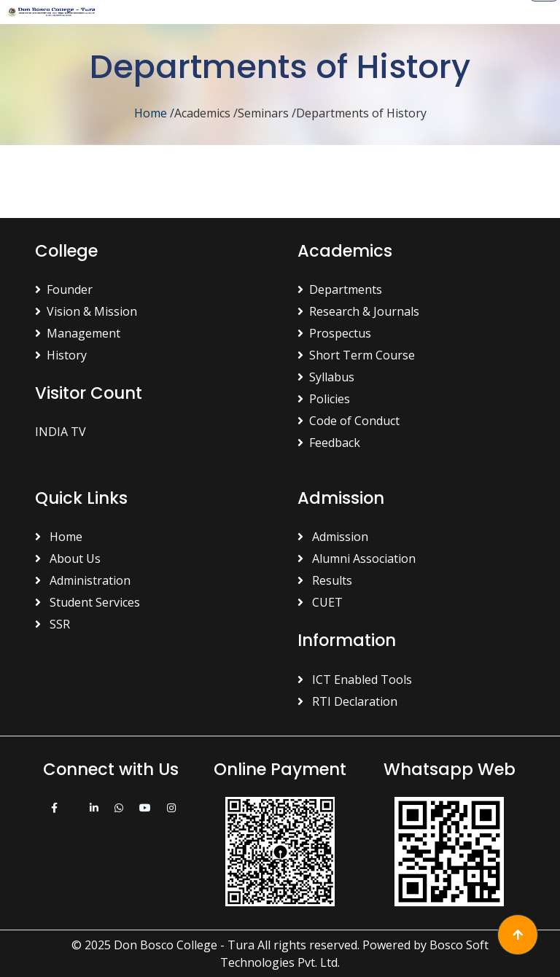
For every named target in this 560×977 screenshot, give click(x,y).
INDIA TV (61, 432)
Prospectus (334, 333)
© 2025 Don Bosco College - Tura (163, 945)
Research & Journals (358, 311)
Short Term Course (356, 355)
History (61, 355)
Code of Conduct (349, 421)
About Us (68, 558)
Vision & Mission (86, 311)
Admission (333, 537)
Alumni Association (357, 558)
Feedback (329, 443)
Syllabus (326, 377)
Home (154, 113)
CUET (320, 602)
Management (78, 333)
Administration (83, 580)
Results (325, 580)
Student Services (87, 602)
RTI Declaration (347, 701)
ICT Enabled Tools (355, 680)
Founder (64, 289)
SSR (52, 624)
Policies (324, 399)
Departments (340, 289)
